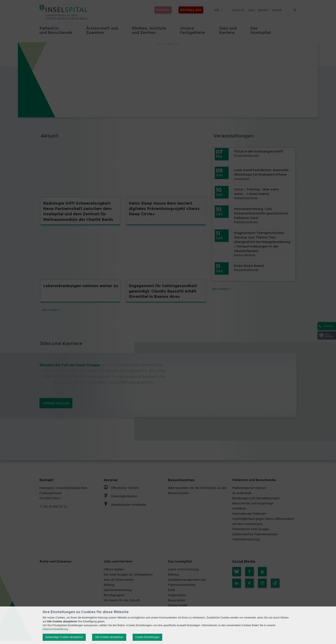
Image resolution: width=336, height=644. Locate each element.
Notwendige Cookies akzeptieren (64, 637)
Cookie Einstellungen (148, 637)
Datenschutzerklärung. (55, 629)
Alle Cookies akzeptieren (109, 637)
